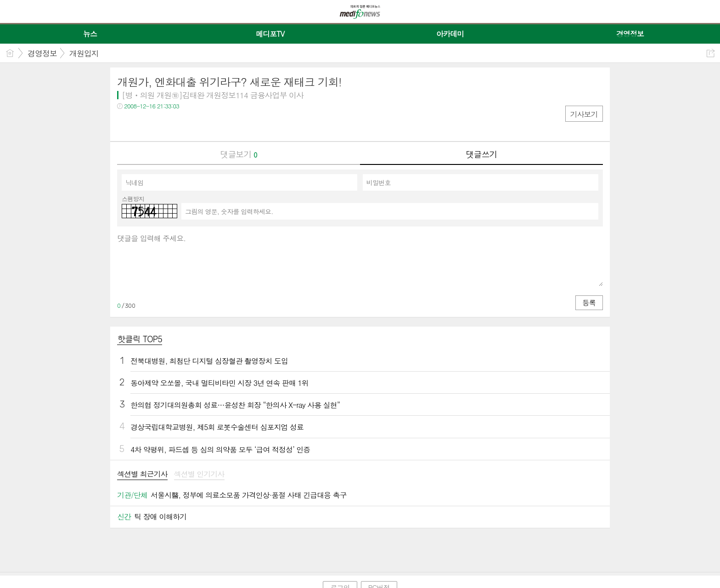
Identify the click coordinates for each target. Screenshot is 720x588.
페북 (125, 125)
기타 (180, 125)
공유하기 (711, 53)
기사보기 (584, 114)
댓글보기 (239, 154)
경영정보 (42, 53)
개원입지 (84, 53)
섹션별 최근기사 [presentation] (142, 474)
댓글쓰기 (482, 154)
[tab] (142, 475)
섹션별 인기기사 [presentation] (199, 474)
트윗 (143, 125)
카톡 (162, 125)
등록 (589, 302)
